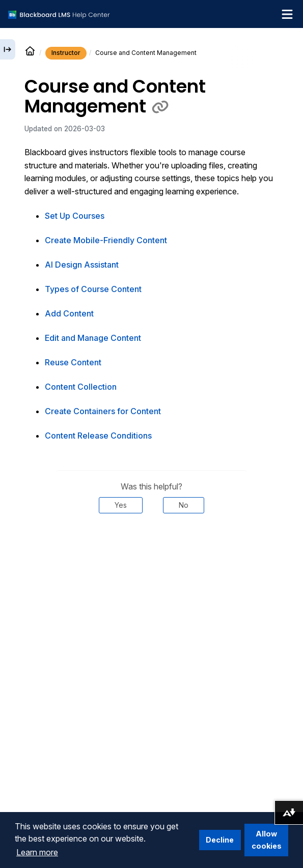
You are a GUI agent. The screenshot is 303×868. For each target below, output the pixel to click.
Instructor (66, 53)
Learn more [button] (37, 852)
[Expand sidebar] (8, 49)
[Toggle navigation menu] (287, 14)
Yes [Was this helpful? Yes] (121, 505)
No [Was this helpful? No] (184, 505)
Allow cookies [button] (267, 840)
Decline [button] (220, 840)
